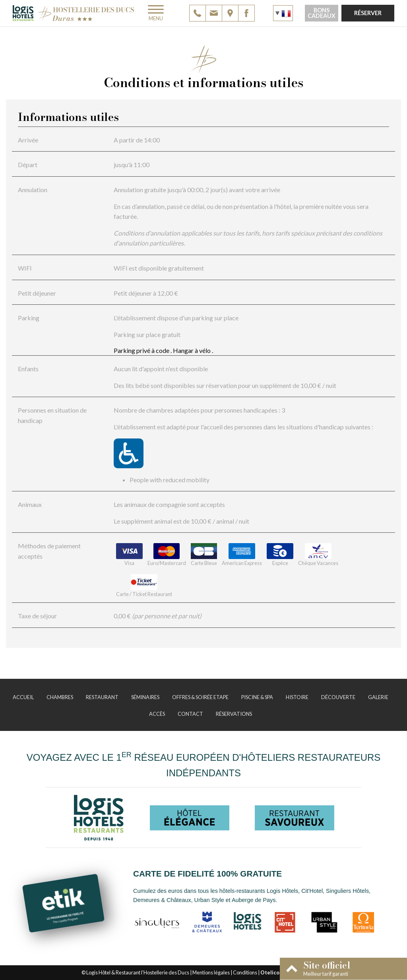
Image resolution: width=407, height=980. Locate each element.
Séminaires (145, 697)
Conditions (245, 972)
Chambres (60, 697)
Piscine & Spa (257, 697)
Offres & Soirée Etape (200, 697)
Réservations (234, 714)
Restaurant (102, 697)
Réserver (368, 13)
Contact (190, 714)
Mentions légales (211, 972)
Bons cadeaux (322, 13)
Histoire (297, 697)
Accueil (23, 697)
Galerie (378, 697)
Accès (157, 714)
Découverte (338, 697)
